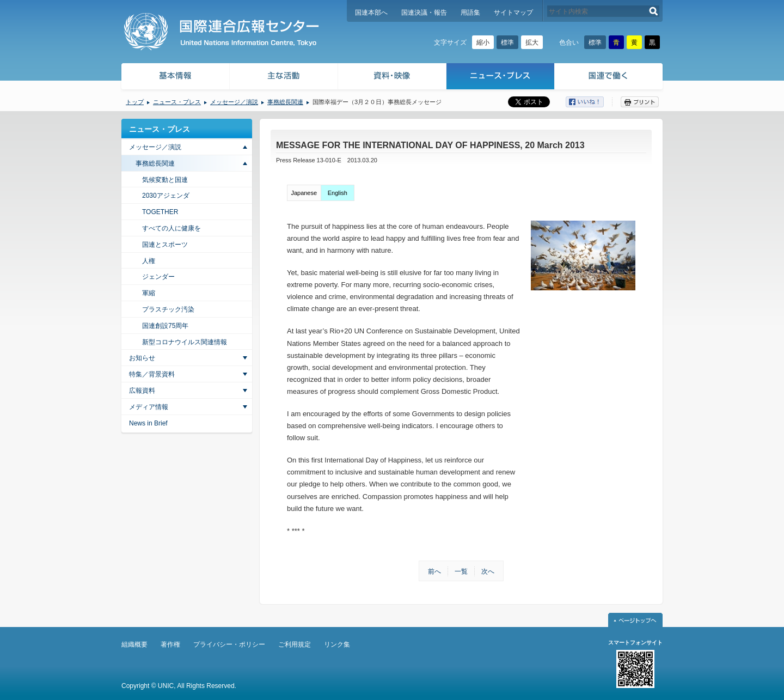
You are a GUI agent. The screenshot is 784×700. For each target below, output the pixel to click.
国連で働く (610, 78)
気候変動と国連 (165, 180)
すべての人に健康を (171, 228)
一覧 (461, 571)
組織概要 (134, 644)
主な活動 (284, 78)
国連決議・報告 (424, 13)
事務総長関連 (285, 102)
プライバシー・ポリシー (229, 644)
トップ (135, 102)
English (338, 193)
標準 (507, 42)
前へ (434, 571)
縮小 (483, 42)
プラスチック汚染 (168, 309)
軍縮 (149, 293)
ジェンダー (158, 277)
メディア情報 (149, 407)
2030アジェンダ (166, 196)
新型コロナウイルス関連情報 (185, 342)
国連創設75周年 (165, 326)
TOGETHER (160, 212)
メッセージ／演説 (234, 102)
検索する (654, 11)
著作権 (170, 644)
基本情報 (175, 78)
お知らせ (142, 358)
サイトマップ (513, 13)
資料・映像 (392, 78)
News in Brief (148, 423)
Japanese (304, 193)
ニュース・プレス (501, 78)
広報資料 (142, 391)
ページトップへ (635, 620)
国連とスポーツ (165, 245)
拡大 (532, 42)
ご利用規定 (295, 644)
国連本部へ (371, 13)
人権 (149, 261)
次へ (488, 571)
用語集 (470, 13)
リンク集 (337, 644)
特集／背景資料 (152, 374)
